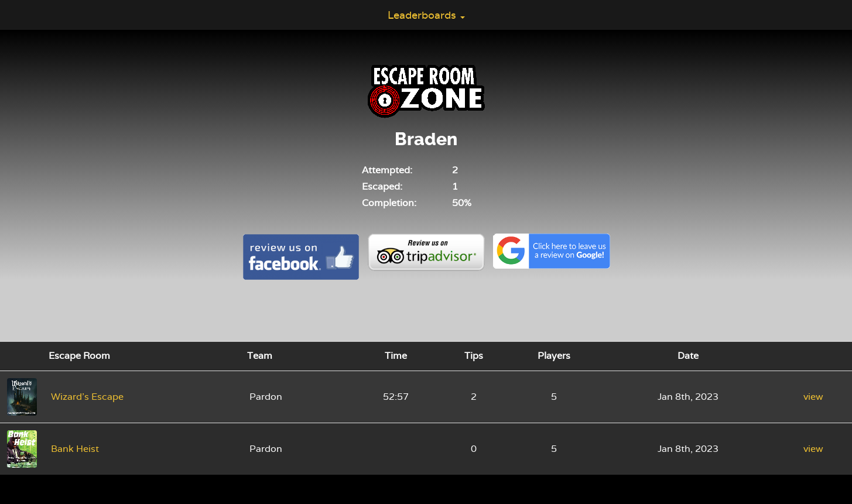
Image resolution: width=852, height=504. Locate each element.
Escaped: (382, 186)
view (813, 397)
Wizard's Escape (87, 397)
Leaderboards (426, 15)
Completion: (389, 203)
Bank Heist (75, 449)
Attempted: (387, 170)
